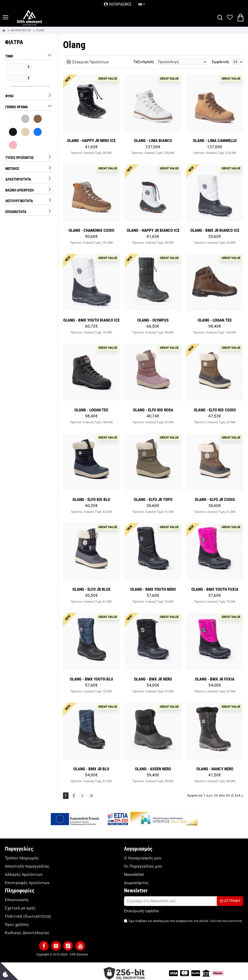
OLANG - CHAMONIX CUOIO (91, 230)
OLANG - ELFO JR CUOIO (215, 499)
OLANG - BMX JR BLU (91, 769)
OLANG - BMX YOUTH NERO (153, 589)
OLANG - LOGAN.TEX (215, 320)
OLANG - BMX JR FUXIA (215, 679)
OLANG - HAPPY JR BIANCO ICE (153, 230)
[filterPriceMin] (17, 67)
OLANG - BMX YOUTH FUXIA (215, 589)
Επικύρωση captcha (141, 909)
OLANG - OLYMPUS (153, 320)
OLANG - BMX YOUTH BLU (91, 679)
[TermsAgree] (126, 919)
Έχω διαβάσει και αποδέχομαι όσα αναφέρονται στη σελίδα (183, 919)
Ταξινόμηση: (144, 62)
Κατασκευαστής (21, 31)
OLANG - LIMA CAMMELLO (215, 141)
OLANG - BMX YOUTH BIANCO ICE (91, 320)
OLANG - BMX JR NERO (153, 679)
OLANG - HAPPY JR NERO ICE (91, 141)
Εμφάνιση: (221, 62)
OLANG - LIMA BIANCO (153, 141)
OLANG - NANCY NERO (215, 769)
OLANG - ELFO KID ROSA (153, 410)
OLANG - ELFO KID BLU (91, 499)
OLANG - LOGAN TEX (91, 410)
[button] (44, 942)
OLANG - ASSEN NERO (153, 769)
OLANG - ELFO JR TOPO (153, 499)
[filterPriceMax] (17, 78)
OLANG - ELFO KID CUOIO (215, 410)
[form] (184, 899)
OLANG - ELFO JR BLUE (91, 589)
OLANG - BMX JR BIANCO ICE (215, 230)
